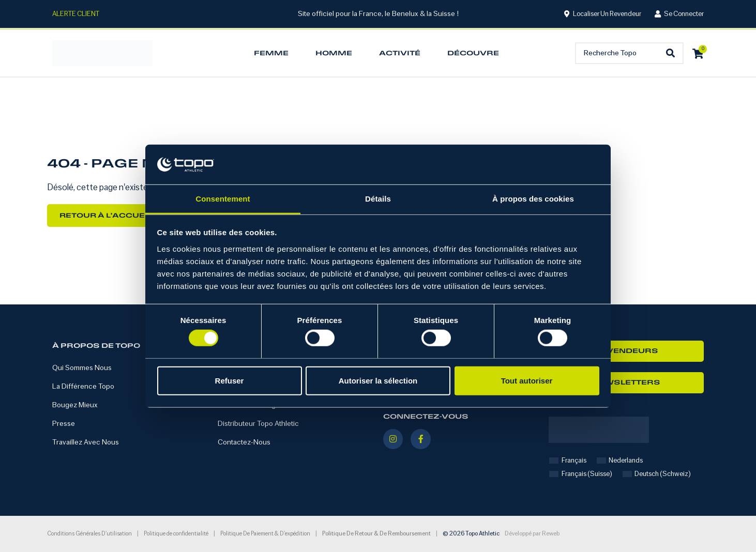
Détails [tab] (378, 199)
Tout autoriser (527, 380)
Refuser (230, 380)
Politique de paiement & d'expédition (265, 534)
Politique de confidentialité (176, 534)
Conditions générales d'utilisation (89, 534)
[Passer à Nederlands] (620, 461)
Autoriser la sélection (378, 380)
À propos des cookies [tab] (533, 199)
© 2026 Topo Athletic (471, 534)
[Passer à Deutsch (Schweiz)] (657, 474)
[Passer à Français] (568, 461)
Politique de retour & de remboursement (376, 534)
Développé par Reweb (532, 534)
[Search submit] (673, 53)
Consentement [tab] (223, 199)
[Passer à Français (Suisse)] (581, 474)
